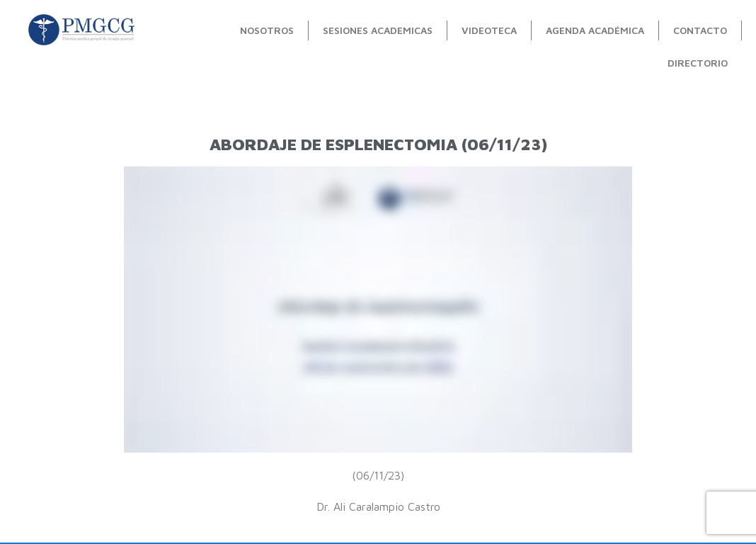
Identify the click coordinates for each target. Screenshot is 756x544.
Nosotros (267, 30)
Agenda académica (595, 30)
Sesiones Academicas (378, 30)
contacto (700, 30)
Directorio (698, 63)
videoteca (489, 30)
